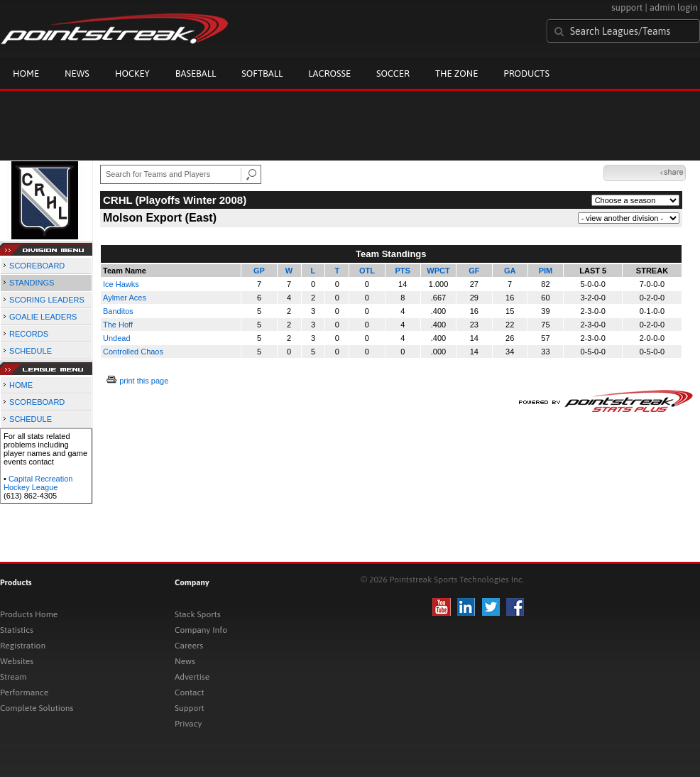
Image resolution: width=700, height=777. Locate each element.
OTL (367, 271)
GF (474, 271)
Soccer (393, 74)
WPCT (438, 271)
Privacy (188, 724)
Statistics (17, 630)
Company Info (201, 630)
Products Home (29, 614)
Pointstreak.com (114, 30)
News (77, 74)
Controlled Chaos (133, 352)
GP (259, 271)
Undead (117, 338)
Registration (23, 646)
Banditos (118, 311)
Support (190, 708)
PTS (403, 271)
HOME (21, 385)
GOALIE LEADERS (43, 317)
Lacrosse (329, 74)
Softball (262, 74)
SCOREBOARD (37, 266)
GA (510, 271)
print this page (144, 381)
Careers (189, 646)
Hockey (132, 74)
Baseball (196, 74)
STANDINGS (32, 283)
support (627, 7)
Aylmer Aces (125, 298)
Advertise (192, 677)
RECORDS (29, 334)
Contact (190, 692)
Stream (13, 677)
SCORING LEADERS (47, 300)
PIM (546, 271)
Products (526, 74)
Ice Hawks (121, 284)
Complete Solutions (37, 708)
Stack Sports (198, 614)
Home (26, 74)
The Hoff (118, 325)
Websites (17, 661)
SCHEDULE (31, 351)
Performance (24, 692)
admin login (674, 7)
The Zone (456, 74)
